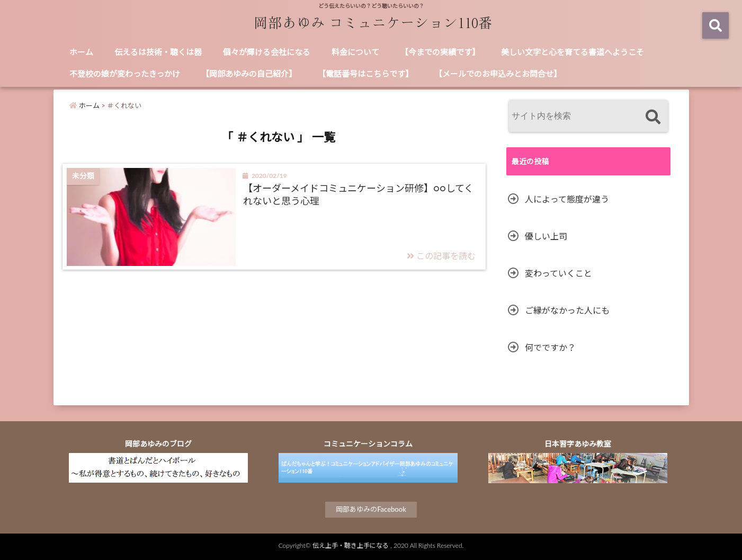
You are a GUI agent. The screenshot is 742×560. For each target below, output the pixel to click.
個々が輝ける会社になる (267, 52)
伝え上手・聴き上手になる (351, 545)
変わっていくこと (558, 273)
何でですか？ (550, 347)
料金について (355, 52)
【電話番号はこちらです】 (365, 74)
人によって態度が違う (567, 199)
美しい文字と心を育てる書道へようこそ (573, 52)
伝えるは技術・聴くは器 (158, 52)
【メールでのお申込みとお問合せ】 (498, 74)
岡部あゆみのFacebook (371, 509)
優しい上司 (546, 236)
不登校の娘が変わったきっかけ (125, 74)
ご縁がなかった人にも (567, 310)
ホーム (81, 52)
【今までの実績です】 (440, 52)
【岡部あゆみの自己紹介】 (249, 74)
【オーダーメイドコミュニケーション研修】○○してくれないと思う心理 (358, 194)
